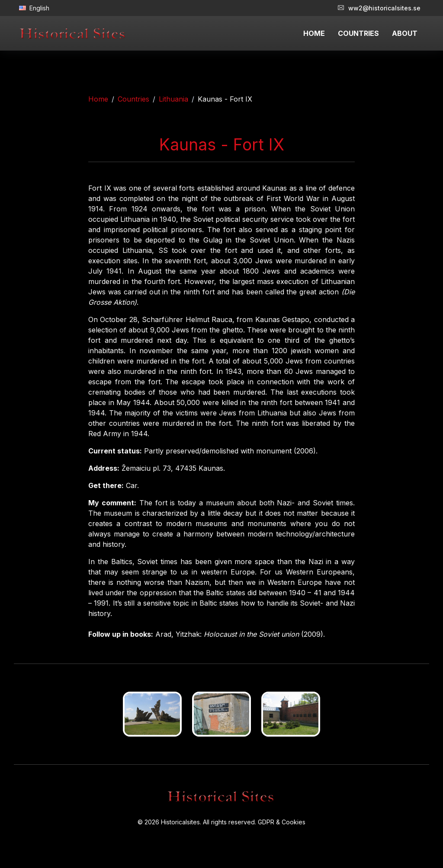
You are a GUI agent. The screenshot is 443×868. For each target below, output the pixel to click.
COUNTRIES (358, 33)
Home (98, 99)
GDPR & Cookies (282, 822)
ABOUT (405, 33)
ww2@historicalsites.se (379, 8)
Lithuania (173, 99)
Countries (133, 99)
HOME (314, 33)
